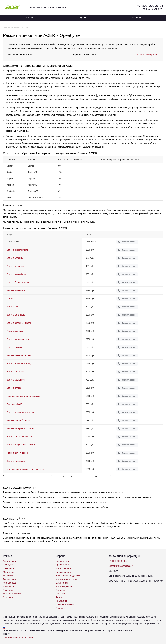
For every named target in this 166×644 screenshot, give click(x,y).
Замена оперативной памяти (21, 445)
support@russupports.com (121, 566)
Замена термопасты (17, 461)
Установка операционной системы (23, 396)
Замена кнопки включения (19, 437)
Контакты (136, 18)
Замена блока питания (18, 282)
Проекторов (9, 590)
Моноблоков (9, 576)
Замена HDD (13, 307)
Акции (59, 597)
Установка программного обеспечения (25, 469)
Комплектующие (64, 586)
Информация (62, 561)
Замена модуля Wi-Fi (17, 380)
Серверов (8, 597)
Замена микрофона (16, 274)
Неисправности (63, 572)
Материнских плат (12, 594)
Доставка (60, 594)
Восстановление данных (68, 576)
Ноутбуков (8, 565)
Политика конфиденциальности (19, 638)
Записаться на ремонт (148, 55)
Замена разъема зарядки (19, 355)
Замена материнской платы (20, 428)
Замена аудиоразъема (18, 339)
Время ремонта (63, 568)
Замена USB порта (16, 315)
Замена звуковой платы (18, 420)
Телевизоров (9, 579)
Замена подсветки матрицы (20, 412)
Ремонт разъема (15, 331)
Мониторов (8, 572)
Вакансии (60, 608)
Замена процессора (16, 266)
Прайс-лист (61, 601)
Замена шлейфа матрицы (19, 364)
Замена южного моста (17, 250)
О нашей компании (65, 604)
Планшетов (9, 568)
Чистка (10, 299)
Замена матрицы (15, 258)
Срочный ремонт (64, 565)
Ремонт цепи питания (17, 453)
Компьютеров (10, 583)
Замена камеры (14, 347)
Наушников (9, 586)
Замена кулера (14, 388)
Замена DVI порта (15, 372)
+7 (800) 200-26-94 (150, 6)
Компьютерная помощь (67, 579)
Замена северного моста (19, 323)
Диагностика (62, 583)
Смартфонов (9, 561)
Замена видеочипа (16, 290)
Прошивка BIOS (14, 404)
